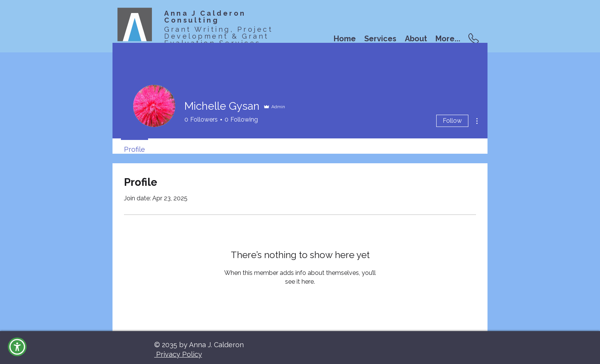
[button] (17, 347)
